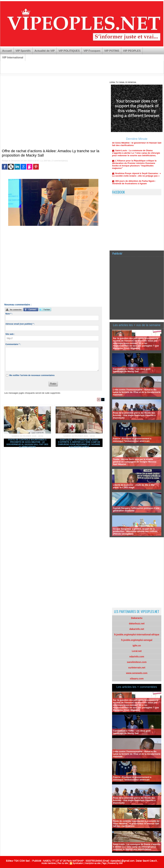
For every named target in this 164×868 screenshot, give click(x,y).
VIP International (13, 57)
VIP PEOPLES (132, 51)
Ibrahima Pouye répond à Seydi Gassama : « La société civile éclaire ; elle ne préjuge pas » (136, 177)
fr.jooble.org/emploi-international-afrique (137, 635)
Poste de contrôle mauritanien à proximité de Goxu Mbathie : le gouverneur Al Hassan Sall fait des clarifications (27, 443)
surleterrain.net (137, 668)
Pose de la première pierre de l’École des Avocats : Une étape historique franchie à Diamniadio (134, 415)
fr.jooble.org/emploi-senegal (137, 640)
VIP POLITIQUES (69, 51)
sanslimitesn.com (137, 662)
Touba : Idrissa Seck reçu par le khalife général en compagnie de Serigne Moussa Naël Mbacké (135, 462)
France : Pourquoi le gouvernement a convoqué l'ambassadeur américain (132, 440)
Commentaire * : (13, 344)
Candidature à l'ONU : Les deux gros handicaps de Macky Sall (132, 370)
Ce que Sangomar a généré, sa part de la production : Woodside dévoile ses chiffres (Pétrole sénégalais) (135, 531)
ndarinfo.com (137, 657)
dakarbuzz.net (137, 624)
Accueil (7, 51)
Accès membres (49, 863)
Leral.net (137, 651)
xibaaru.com (137, 679)
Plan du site (63, 863)
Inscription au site (93, 863)
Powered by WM (115, 863)
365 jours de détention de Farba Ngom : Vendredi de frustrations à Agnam (134, 184)
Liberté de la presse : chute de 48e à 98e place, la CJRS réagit (134, 486)
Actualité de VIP (45, 51)
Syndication (78, 863)
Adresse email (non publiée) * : (20, 324)
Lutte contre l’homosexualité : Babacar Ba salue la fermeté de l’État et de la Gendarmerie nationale (137, 392)
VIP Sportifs (23, 51)
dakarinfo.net (137, 629)
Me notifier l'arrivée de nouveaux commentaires (32, 375)
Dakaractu (137, 618)
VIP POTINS (112, 51)
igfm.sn (137, 646)
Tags (104, 863)
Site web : (10, 334)
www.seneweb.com (137, 673)
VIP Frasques (92, 51)
